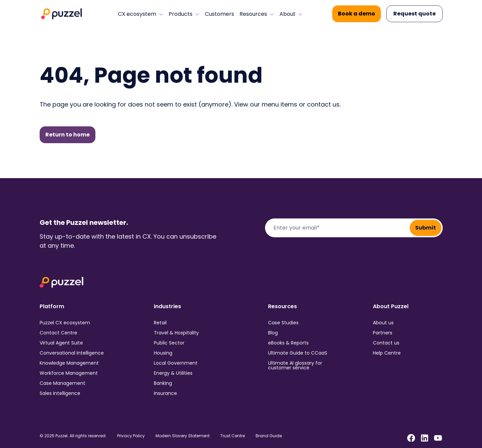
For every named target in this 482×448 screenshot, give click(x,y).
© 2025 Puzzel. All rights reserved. (73, 436)
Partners (383, 333)
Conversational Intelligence (72, 353)
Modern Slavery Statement (183, 436)
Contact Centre (58, 333)
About (291, 14)
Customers (220, 14)
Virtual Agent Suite (61, 343)
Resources (257, 14)
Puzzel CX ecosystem (65, 323)
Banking (163, 383)
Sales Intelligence (60, 393)
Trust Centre (233, 436)
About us (383, 323)
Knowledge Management (69, 363)
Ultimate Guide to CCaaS (298, 353)
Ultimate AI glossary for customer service (295, 365)
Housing (163, 353)
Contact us (386, 343)
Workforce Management (69, 373)
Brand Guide (269, 436)
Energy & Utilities (173, 373)
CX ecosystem (141, 14)
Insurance (165, 393)
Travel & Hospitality (176, 333)
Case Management (62, 383)
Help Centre (387, 353)
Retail (160, 323)
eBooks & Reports (288, 343)
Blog (273, 333)
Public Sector (169, 343)
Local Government (176, 363)
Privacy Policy (131, 436)
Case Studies (283, 323)
